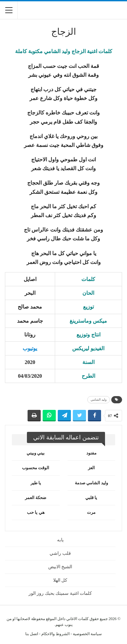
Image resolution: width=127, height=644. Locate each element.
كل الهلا (60, 580)
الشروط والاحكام (55, 634)
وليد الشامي (99, 400)
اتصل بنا (32, 634)
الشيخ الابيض (60, 567)
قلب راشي (60, 553)
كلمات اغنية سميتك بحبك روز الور (60, 593)
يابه (60, 540)
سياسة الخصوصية (87, 634)
